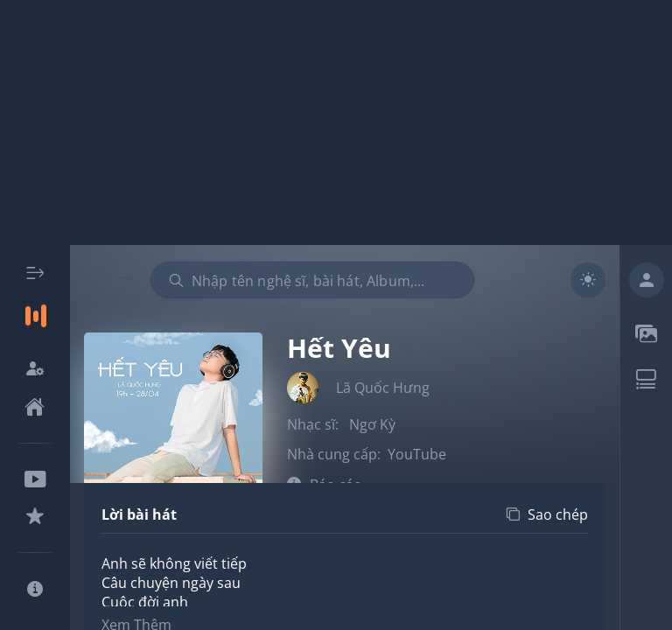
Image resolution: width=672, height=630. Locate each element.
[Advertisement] (336, 122)
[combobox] (312, 280)
